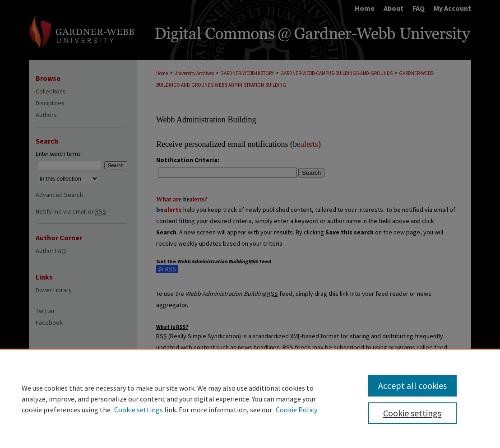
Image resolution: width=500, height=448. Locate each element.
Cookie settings (139, 410)
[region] (250, 398)
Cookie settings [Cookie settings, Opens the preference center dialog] (412, 413)
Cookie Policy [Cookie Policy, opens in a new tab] (296, 410)
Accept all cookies (412, 385)
